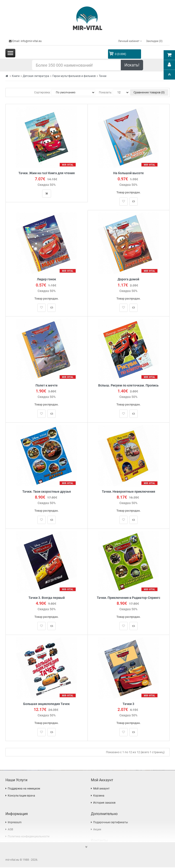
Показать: (106, 92)
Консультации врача (21, 796)
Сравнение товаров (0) (149, 92)
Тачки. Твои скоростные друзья (47, 492)
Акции (97, 830)
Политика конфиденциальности (29, 837)
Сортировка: (42, 92)
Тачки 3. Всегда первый (47, 598)
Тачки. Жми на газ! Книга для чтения (47, 173)
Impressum (15, 823)
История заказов (104, 803)
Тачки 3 (128, 704)
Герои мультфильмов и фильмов (74, 76)
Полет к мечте (47, 386)
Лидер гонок (46, 280)
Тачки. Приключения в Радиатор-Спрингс (129, 598)
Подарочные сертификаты (111, 823)
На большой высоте (129, 173)
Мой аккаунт (101, 789)
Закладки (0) (154, 41)
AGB (10, 830)
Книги (16, 76)
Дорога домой (128, 280)
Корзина (99, 796)
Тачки (103, 76)
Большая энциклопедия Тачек (46, 704)
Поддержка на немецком (24, 789)
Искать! (132, 65)
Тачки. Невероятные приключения (129, 492)
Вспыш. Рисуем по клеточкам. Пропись (128, 386)
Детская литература (36, 76)
